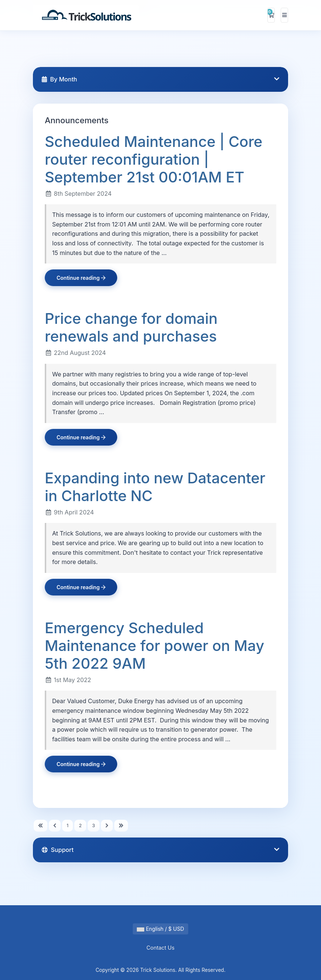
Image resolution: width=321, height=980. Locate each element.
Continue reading (81, 278)
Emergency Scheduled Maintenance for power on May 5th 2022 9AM (154, 646)
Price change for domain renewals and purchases (131, 327)
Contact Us (160, 948)
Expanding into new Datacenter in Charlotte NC (155, 487)
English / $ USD (160, 929)
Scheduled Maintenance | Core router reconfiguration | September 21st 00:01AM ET (154, 159)
